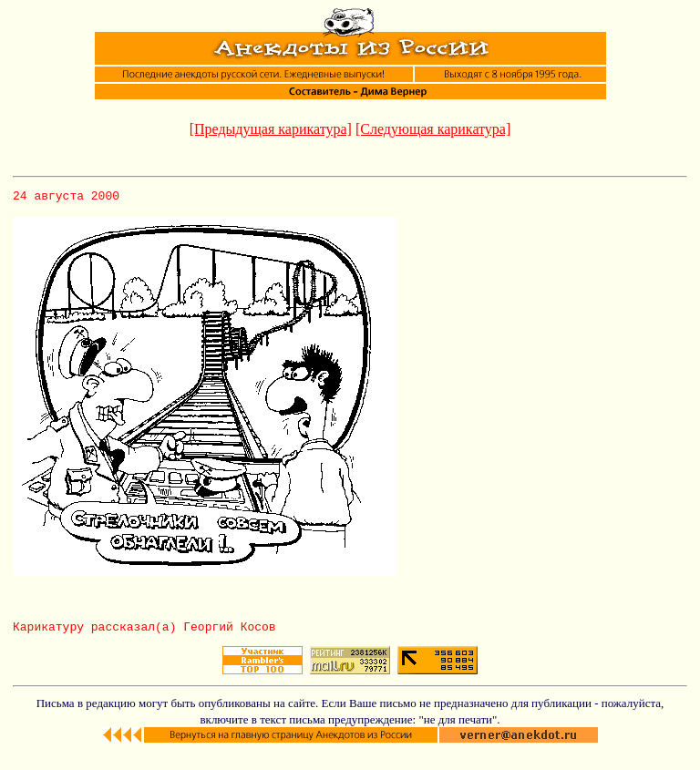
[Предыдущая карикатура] (271, 129)
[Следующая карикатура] (433, 129)
